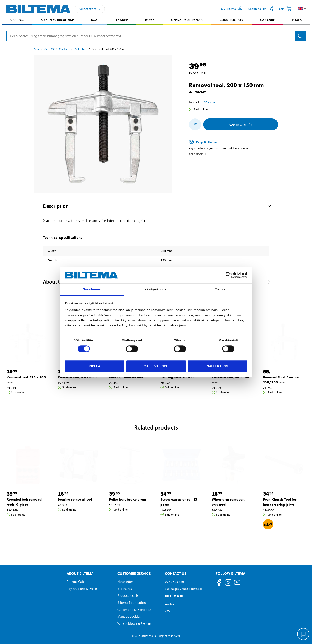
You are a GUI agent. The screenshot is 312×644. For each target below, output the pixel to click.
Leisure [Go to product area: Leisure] (122, 20)
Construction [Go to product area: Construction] (231, 20)
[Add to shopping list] (195, 124)
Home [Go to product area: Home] (150, 20)
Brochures (125, 589)
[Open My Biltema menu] (232, 9)
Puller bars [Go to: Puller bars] (81, 49)
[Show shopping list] (261, 9)
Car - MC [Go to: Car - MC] (50, 49)
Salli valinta (156, 366)
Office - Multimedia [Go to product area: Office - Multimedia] (187, 20)
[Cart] (285, 9)
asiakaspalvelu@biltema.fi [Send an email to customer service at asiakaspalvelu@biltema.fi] (183, 589)
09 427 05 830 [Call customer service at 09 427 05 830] (174, 582)
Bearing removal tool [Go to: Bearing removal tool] (126, 377)
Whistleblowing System (134, 623)
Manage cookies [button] (129, 616)
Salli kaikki (217, 366)
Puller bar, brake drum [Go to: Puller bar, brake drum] (128, 499)
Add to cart (240, 124)
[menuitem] (17, 20)
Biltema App (176, 596)
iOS (167, 611)
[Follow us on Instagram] (228, 583)
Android (171, 604)
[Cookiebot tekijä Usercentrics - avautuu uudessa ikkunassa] (229, 275)
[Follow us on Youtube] (237, 584)
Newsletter (125, 582)
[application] (303, 634)
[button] (302, 9)
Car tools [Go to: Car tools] (65, 49)
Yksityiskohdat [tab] (156, 289)
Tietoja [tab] (220, 289)
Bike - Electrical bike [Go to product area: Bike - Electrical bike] (57, 20)
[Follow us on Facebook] (219, 583)
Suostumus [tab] (92, 289)
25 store (210, 102)
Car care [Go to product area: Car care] (267, 20)
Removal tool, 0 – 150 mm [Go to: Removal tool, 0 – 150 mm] (79, 377)
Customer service (134, 573)
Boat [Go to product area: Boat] (95, 20)
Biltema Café (76, 582)
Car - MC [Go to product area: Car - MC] (17, 20)
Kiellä (95, 366)
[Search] (300, 36)
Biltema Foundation (132, 603)
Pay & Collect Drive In (82, 589)
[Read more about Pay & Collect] (229, 142)
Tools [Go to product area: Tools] (297, 20)
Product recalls (128, 595)
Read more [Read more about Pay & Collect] (198, 154)
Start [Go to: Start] (37, 49)
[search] (156, 36)
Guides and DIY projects (134, 610)
